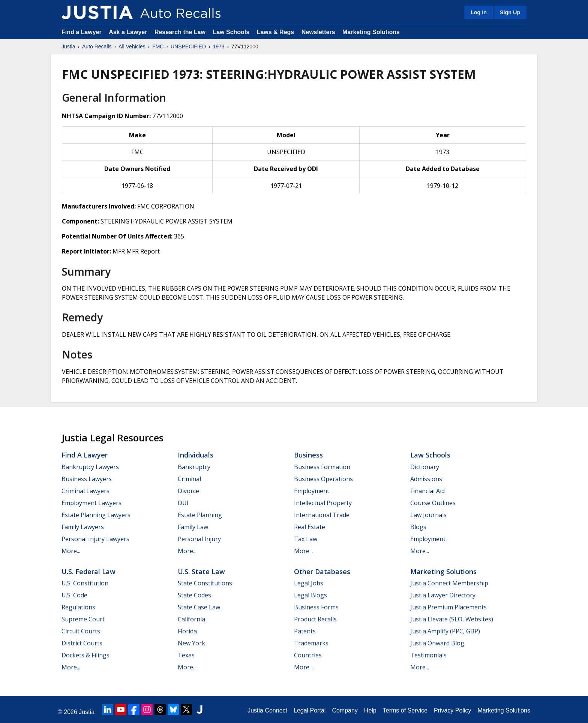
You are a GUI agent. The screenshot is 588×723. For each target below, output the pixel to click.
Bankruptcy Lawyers (90, 467)
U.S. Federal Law (88, 571)
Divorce (188, 491)
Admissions (426, 479)
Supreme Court (83, 619)
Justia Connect (267, 710)
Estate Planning (200, 515)
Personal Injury (199, 539)
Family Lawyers (83, 527)
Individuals (196, 455)
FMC (158, 46)
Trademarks (311, 643)
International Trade (322, 515)
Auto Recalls (97, 46)
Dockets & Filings (85, 655)
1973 (218, 46)
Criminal (189, 479)
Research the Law (180, 32)
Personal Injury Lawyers (95, 539)
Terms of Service (405, 710)
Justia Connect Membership (449, 583)
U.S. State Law (201, 571)
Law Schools (231, 32)
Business (308, 455)
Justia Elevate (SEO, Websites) (452, 619)
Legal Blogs (310, 595)
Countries (308, 655)
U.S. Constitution (85, 583)
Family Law (193, 527)
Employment (312, 491)
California (191, 619)
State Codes (194, 595)
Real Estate (310, 527)
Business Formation (322, 467)
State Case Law (199, 607)
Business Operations (323, 479)
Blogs (418, 527)
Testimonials (428, 655)
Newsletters (318, 32)
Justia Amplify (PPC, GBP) (445, 631)
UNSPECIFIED (188, 46)
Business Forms (316, 607)
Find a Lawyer (82, 32)
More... (71, 551)
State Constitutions (205, 583)
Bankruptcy (194, 467)
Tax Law (306, 539)
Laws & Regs (276, 32)
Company (345, 710)
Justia (68, 46)
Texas (186, 655)
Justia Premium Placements (448, 607)
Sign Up (510, 12)
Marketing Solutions (371, 32)
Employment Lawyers (91, 503)
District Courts (82, 643)
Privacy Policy (453, 710)
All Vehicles (132, 46)
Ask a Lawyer (129, 32)
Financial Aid (427, 491)
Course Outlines (433, 503)
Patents (305, 631)
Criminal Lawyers (85, 491)
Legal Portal (310, 710)
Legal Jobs (309, 583)
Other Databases (322, 571)
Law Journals (428, 515)
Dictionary (425, 467)
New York (191, 643)
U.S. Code (74, 595)
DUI (183, 503)
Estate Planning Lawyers (96, 515)
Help (370, 710)
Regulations (78, 607)
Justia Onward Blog (437, 643)
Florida (187, 631)
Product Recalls (315, 619)
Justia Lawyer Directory (443, 595)
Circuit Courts (81, 631)
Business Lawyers (87, 479)
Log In (479, 12)
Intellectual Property (323, 503)
